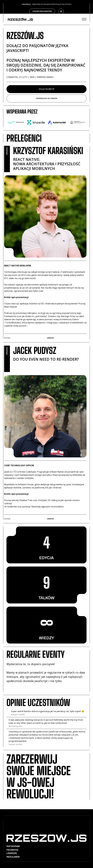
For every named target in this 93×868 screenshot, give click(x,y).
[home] (20, 19)
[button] (84, 19)
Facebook (12, 850)
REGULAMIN (13, 857)
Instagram (13, 846)
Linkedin (50, 338)
